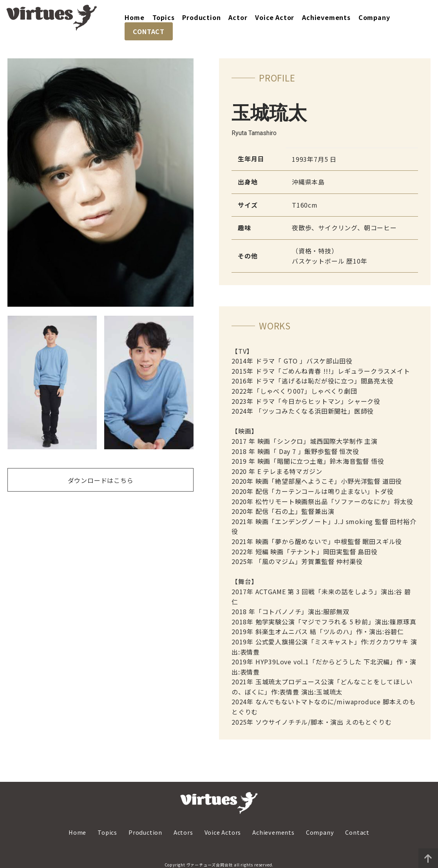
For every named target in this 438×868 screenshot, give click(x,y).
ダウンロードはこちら (101, 480)
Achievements (326, 17)
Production (201, 17)
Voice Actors (223, 832)
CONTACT (149, 31)
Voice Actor (275, 17)
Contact (357, 832)
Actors (183, 832)
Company (374, 17)
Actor (238, 17)
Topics (164, 17)
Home (134, 17)
